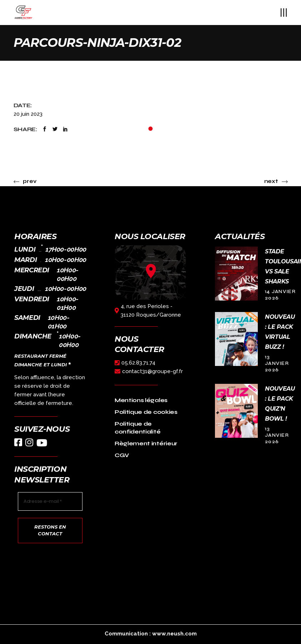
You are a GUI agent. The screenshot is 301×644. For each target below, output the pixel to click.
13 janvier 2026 (277, 363)
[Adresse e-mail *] (50, 501)
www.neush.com (174, 634)
